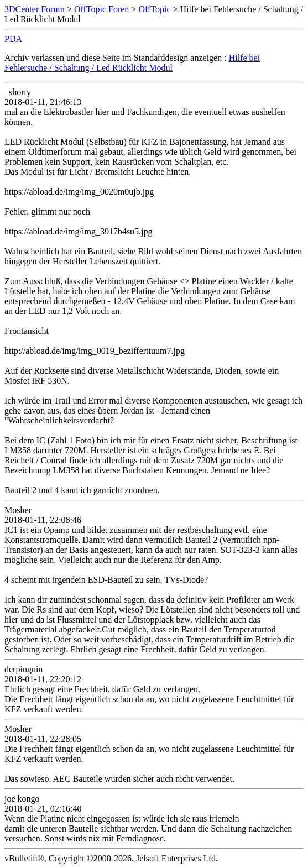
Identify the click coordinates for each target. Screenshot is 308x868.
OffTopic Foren (101, 9)
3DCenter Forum (35, 9)
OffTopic (154, 9)
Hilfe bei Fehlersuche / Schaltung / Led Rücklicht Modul (132, 63)
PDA (13, 39)
